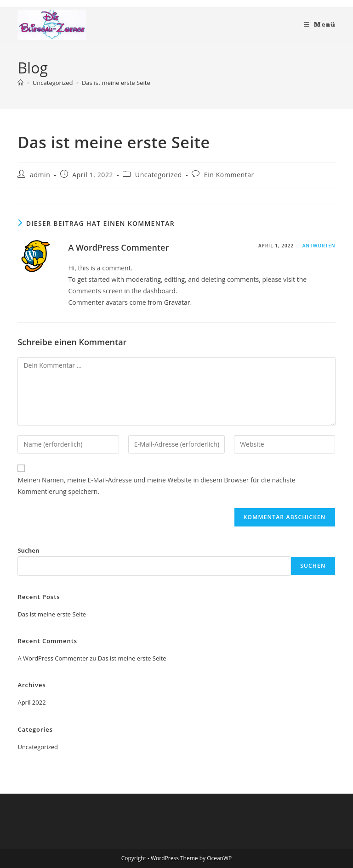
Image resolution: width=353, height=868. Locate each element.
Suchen (28, 550)
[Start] (20, 83)
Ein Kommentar (229, 175)
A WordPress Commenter (118, 247)
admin (40, 175)
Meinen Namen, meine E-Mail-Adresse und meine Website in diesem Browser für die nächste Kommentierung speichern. (156, 486)
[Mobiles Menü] (320, 25)
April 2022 (31, 702)
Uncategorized (159, 175)
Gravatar (177, 302)
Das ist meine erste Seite (116, 83)
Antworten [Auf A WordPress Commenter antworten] (319, 246)
